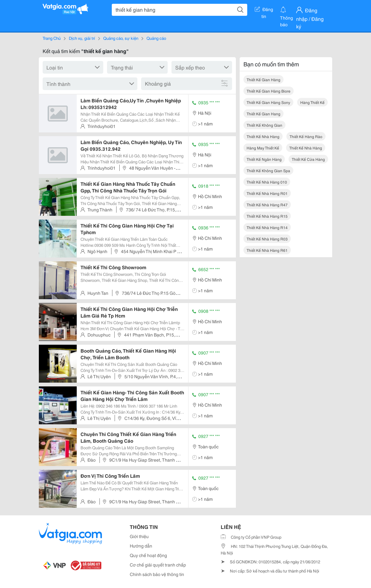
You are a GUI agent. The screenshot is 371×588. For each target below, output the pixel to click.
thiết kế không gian (264, 125)
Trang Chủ (52, 38)
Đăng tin (264, 10)
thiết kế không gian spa (268, 170)
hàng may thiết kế (263, 148)
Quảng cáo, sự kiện (121, 38)
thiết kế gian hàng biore (269, 91)
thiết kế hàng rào (306, 136)
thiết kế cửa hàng (308, 159)
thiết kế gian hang (263, 114)
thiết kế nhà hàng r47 (267, 205)
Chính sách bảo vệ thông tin (157, 574)
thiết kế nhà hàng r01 (267, 193)
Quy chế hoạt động (148, 555)
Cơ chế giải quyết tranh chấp (158, 565)
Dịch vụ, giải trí (82, 38)
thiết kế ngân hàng (264, 159)
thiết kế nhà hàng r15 (267, 216)
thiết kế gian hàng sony (268, 102)
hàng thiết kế (312, 102)
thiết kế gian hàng (263, 79)
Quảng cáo (156, 38)
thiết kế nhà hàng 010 (267, 182)
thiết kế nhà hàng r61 (267, 250)
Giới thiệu (139, 536)
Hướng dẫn (141, 546)
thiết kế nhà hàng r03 (267, 239)
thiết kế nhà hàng (263, 136)
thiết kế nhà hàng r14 (267, 227)
